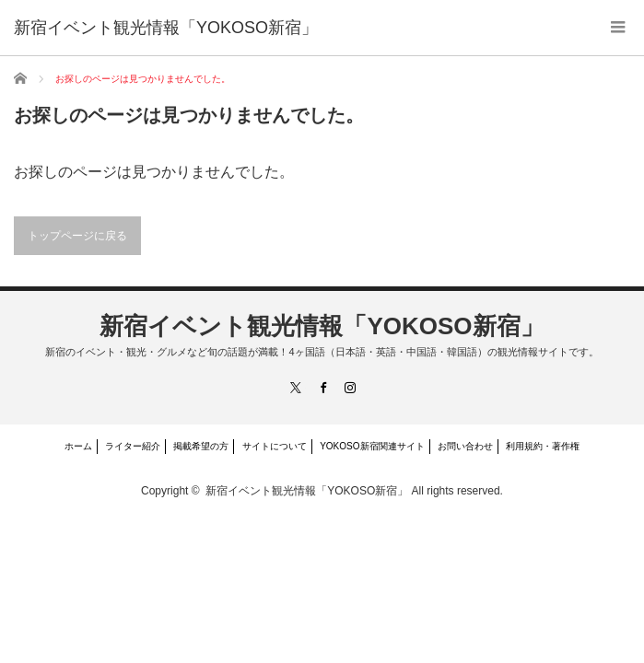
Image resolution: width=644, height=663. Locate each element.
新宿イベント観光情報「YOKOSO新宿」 (322, 326)
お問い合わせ (465, 446)
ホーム (78, 446)
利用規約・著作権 (543, 446)
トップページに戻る (77, 236)
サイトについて (275, 446)
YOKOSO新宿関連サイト (372, 446)
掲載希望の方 (201, 446)
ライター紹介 (133, 446)
